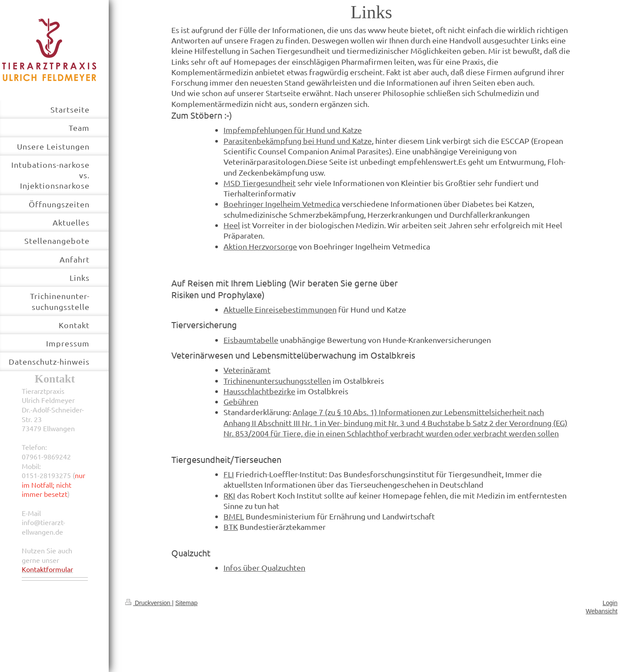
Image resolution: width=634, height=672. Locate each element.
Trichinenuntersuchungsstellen (277, 381)
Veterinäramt (247, 370)
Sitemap (186, 603)
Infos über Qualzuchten (264, 567)
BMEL (234, 516)
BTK (231, 527)
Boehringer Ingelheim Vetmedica (282, 204)
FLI (229, 474)
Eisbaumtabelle (251, 340)
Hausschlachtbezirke (259, 391)
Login (610, 603)
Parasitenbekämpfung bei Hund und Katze (298, 141)
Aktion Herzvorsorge (260, 246)
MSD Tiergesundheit (260, 183)
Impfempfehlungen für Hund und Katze (293, 130)
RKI (229, 495)
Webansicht (602, 611)
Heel (232, 225)
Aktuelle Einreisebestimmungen (280, 309)
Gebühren (241, 401)
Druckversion (148, 603)
